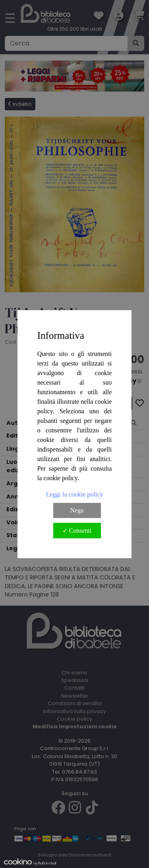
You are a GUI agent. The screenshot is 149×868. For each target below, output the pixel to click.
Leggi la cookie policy (75, 494)
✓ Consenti (77, 531)
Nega (77, 510)
